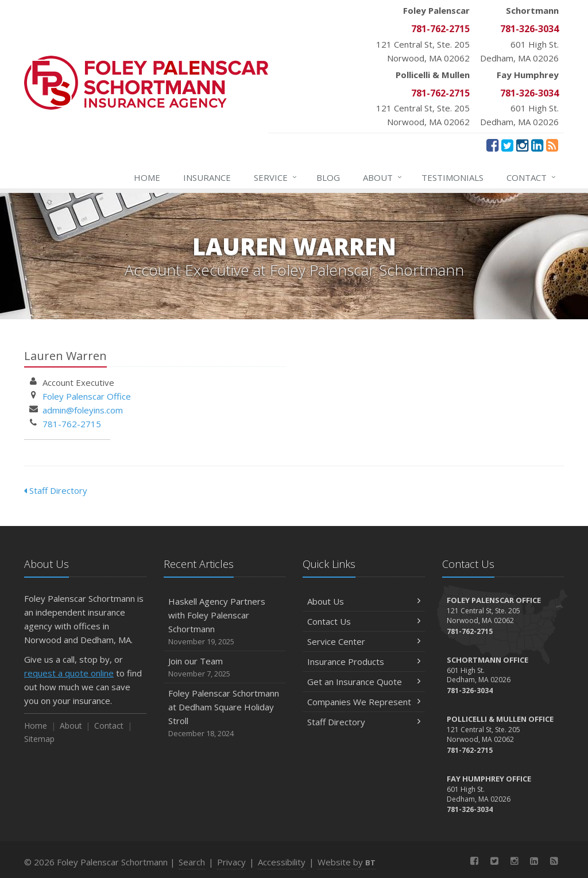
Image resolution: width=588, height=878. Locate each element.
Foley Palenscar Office (87, 396)
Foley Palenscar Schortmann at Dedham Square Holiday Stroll (225, 713)
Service (276, 177)
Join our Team (225, 668)
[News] (552, 145)
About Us (364, 601)
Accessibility (282, 862)
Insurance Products (364, 662)
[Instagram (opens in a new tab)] (522, 145)
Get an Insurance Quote (364, 682)
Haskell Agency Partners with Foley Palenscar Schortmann (225, 622)
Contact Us (364, 621)
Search (192, 862)
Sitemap (39, 739)
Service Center (364, 641)
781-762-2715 (72, 424)
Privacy (231, 862)
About (383, 177)
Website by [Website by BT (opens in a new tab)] (347, 862)
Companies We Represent (364, 702)
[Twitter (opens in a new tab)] (507, 145)
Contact (532, 177)
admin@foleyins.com (83, 410)
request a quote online (69, 673)
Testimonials (452, 177)
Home (147, 177)
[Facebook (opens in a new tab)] (492, 145)
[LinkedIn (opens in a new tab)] (537, 145)
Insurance (207, 177)
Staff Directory (56, 490)
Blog (328, 177)
